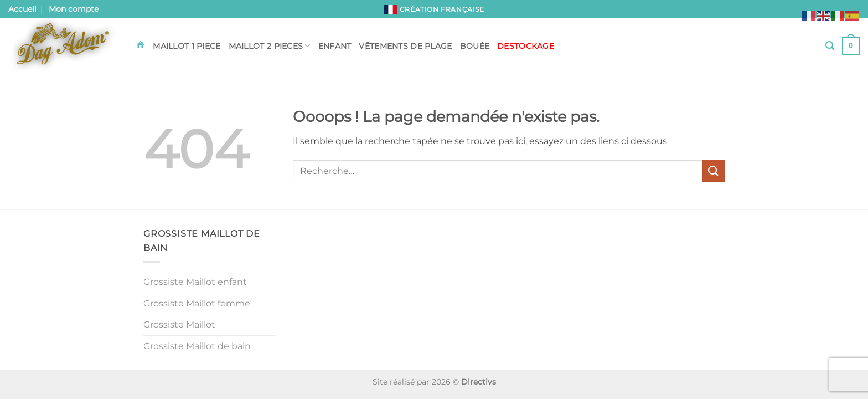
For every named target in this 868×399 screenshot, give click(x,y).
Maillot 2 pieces (270, 46)
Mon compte (74, 9)
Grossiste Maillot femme (197, 303)
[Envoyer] (714, 170)
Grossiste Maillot (179, 324)
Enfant (335, 46)
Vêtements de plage (405, 46)
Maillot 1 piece (187, 46)
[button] (830, 46)
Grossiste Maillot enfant (195, 282)
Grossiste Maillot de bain (197, 346)
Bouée (475, 46)
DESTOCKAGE (526, 46)
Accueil (22, 9)
